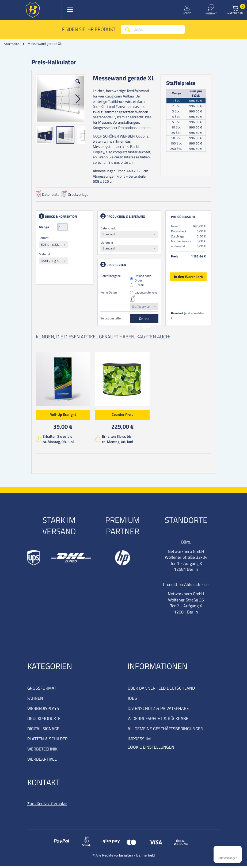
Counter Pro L (123, 415)
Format (45, 239)
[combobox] (153, 30)
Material (45, 255)
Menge (45, 228)
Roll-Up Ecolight (64, 415)
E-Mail (139, 286)
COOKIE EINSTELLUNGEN (151, 749)
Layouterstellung (146, 294)
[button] (78, 87)
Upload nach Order (143, 279)
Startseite (12, 44)
